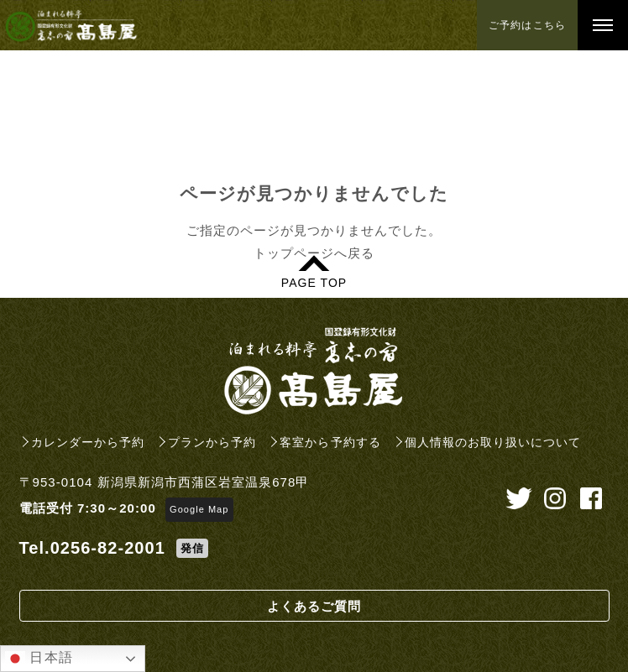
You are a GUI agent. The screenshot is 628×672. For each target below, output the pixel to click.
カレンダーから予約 (88, 442)
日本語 (39, 659)
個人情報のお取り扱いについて (493, 442)
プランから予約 (212, 442)
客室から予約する (330, 442)
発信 (192, 548)
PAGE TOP (314, 282)
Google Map (199, 509)
